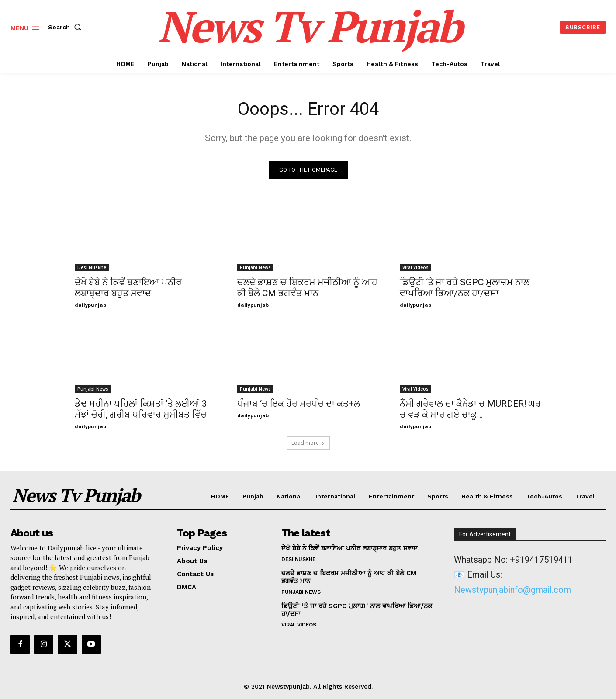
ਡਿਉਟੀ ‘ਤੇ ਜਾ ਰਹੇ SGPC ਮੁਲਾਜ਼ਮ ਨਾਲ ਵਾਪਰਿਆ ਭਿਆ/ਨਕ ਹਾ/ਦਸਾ (465, 288)
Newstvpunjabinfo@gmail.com (512, 590)
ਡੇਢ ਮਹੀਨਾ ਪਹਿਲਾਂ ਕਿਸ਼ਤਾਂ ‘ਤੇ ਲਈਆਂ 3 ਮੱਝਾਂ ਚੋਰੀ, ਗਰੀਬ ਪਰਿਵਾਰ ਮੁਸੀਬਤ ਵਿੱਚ (141, 409)
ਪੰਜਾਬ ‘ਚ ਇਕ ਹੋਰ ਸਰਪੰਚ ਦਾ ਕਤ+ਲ (299, 404)
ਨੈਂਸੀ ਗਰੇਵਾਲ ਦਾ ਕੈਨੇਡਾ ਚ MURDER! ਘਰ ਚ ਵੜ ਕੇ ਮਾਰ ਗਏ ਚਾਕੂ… (470, 409)
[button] (66, 27)
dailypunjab (90, 305)
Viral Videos (415, 267)
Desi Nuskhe (92, 267)
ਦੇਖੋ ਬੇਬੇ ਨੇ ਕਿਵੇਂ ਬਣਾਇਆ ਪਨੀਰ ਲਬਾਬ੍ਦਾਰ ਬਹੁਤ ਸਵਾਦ (128, 288)
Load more (308, 443)
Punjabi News (255, 267)
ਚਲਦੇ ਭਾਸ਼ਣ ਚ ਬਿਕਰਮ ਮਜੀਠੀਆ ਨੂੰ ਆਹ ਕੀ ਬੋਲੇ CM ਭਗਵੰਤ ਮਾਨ (307, 288)
